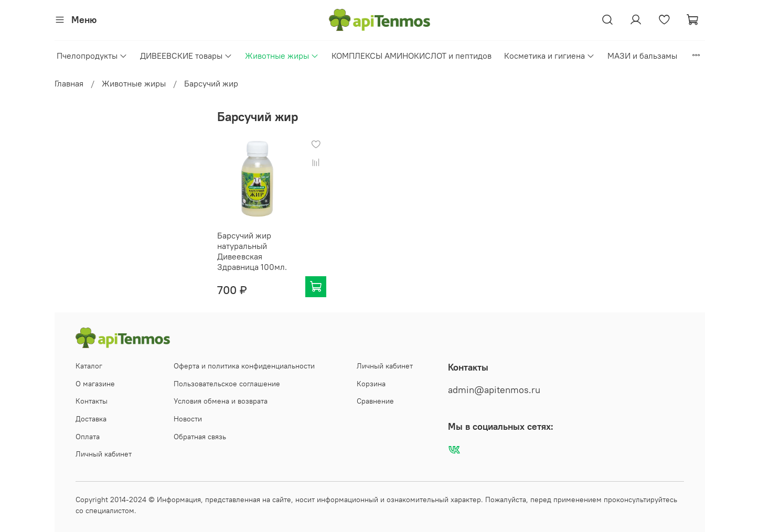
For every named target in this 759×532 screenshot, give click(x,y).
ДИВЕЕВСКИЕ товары (186, 56)
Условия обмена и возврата (221, 401)
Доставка (91, 419)
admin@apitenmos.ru (494, 390)
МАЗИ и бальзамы (642, 56)
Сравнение (375, 401)
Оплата (88, 437)
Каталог (89, 366)
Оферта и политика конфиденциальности (244, 366)
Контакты (92, 401)
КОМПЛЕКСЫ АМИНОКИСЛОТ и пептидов (411, 56)
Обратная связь (200, 437)
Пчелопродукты (92, 56)
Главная (69, 83)
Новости (188, 419)
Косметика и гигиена (549, 56)
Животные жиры (282, 56)
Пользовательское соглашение (227, 384)
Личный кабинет (104, 454)
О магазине (95, 384)
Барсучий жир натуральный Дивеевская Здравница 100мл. (252, 251)
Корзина (371, 384)
